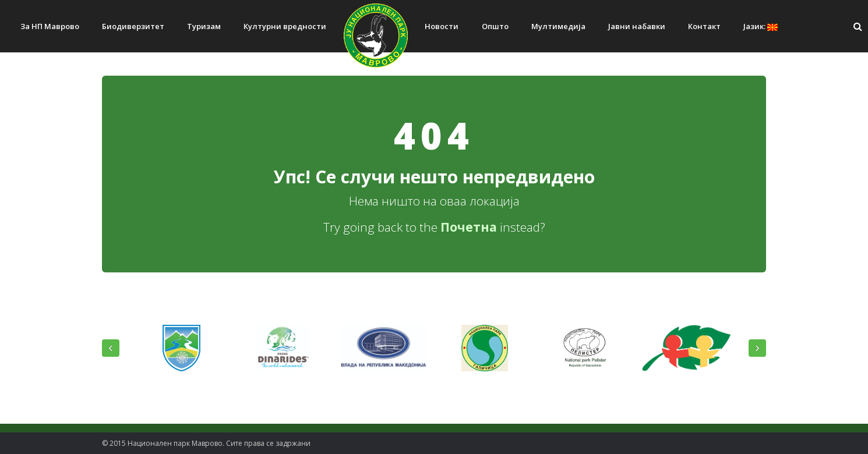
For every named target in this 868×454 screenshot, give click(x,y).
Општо (495, 26)
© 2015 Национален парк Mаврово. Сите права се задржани (206, 443)
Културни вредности (285, 26)
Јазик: (761, 26)
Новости (442, 26)
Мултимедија (558, 26)
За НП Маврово (50, 26)
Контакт (704, 26)
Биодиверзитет (133, 26)
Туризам (204, 26)
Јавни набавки (637, 26)
